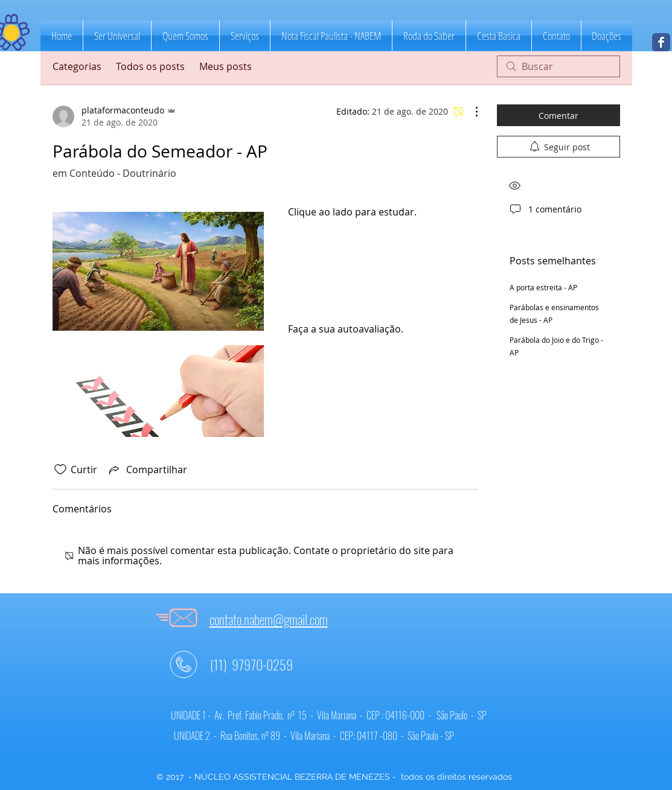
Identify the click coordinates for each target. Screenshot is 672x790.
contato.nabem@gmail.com (269, 619)
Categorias (77, 66)
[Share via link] (147, 470)
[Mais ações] (470, 112)
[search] (558, 66)
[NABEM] (661, 42)
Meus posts (226, 66)
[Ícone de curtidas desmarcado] (60, 470)
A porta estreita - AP (543, 287)
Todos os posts (150, 66)
